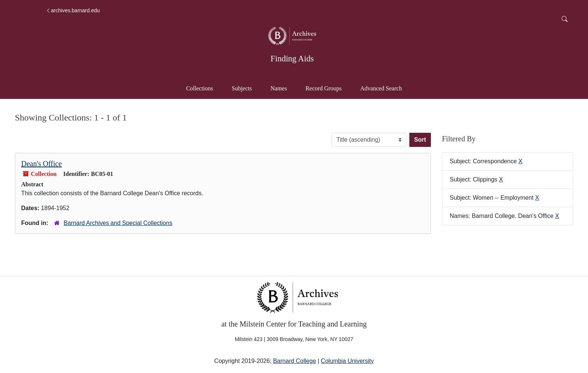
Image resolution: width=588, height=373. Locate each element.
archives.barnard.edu (73, 10)
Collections (200, 88)
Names (279, 88)
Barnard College (295, 361)
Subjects (242, 88)
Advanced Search (385, 88)
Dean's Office (41, 164)
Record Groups (323, 88)
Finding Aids (292, 59)
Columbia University (347, 361)
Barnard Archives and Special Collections (118, 223)
